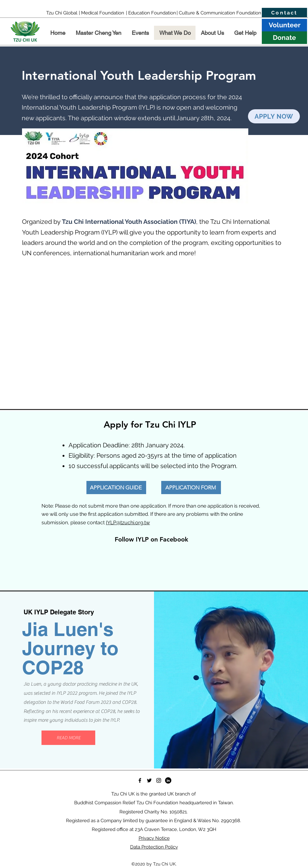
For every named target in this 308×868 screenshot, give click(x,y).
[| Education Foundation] (151, 13)
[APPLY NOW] (274, 116)
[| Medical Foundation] (101, 13)
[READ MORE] (68, 738)
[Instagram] (159, 780)
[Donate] (284, 38)
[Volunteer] (284, 25)
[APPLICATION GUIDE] (116, 488)
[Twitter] (149, 780)
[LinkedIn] (168, 780)
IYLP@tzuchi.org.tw (128, 523)
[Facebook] (140, 780)
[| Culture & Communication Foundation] (219, 13)
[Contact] (284, 13)
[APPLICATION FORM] (191, 488)
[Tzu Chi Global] (62, 13)
